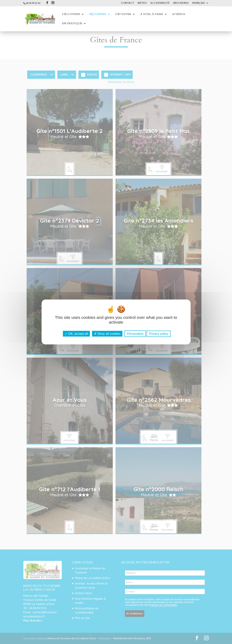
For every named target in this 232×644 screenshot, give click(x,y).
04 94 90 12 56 (33, 3)
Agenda (179, 14)
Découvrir (71, 14)
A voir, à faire (152, 14)
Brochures (181, 3)
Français (198, 3)
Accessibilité (160, 3)
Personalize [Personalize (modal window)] (135, 334)
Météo (142, 3)
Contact (127, 3)
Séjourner (98, 14)
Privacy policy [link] (159, 334)
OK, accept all (76, 334)
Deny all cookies (107, 334)
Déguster (123, 14)
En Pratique (72, 24)
